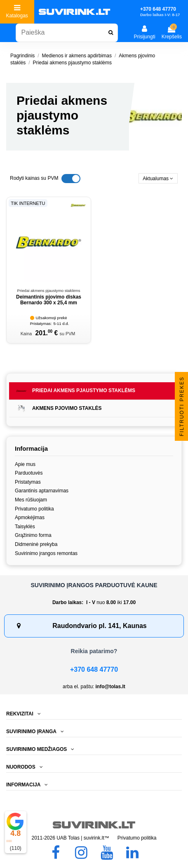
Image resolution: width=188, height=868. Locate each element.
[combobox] (67, 33)
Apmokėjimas (30, 518)
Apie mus (25, 464)
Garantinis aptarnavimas (42, 491)
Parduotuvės (29, 473)
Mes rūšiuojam (31, 500)
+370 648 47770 (94, 669)
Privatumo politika (34, 509)
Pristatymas (28, 482)
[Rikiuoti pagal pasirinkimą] (158, 178)
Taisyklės (25, 527)
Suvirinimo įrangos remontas (46, 553)
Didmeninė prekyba (36, 544)
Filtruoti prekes (182, 406)
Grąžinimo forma (33, 535)
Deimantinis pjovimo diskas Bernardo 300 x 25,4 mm (49, 300)
